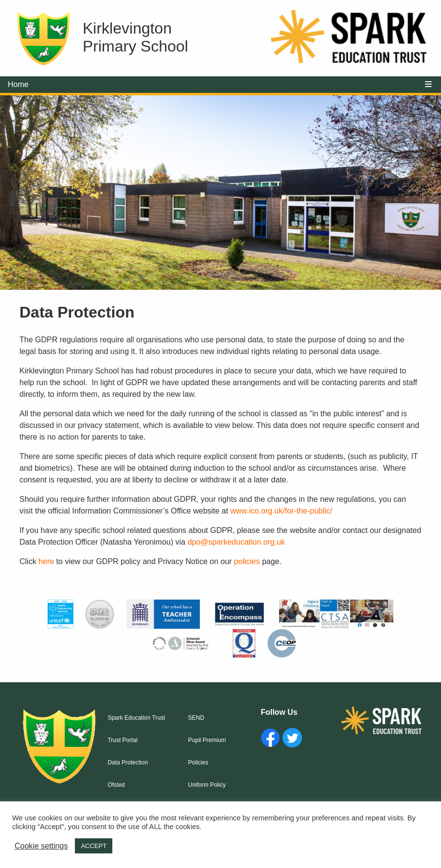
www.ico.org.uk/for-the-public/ (282, 511)
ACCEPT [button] (94, 846)
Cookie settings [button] (41, 846)
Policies (198, 762)
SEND (196, 718)
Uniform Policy (207, 785)
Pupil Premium (207, 740)
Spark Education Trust (136, 718)
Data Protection (128, 762)
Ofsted (116, 785)
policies (247, 561)
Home (18, 84)
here (46, 561)
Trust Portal (123, 740)
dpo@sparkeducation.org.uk (236, 542)
